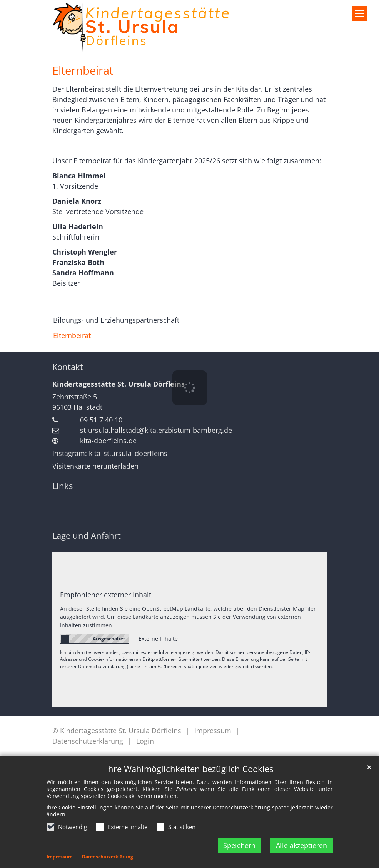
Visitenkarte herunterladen (95, 466)
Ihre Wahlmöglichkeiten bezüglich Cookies (189, 769)
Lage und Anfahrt (87, 535)
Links (63, 486)
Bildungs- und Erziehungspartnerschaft (116, 320)
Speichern (239, 845)
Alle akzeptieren (301, 845)
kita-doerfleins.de (108, 441)
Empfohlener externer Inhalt (106, 595)
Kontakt (68, 367)
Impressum (60, 857)
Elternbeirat (83, 70)
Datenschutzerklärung (108, 857)
